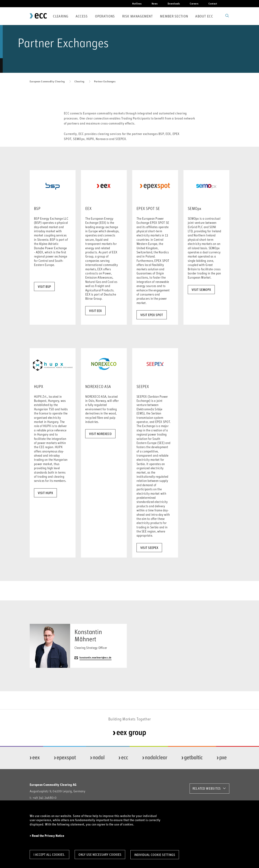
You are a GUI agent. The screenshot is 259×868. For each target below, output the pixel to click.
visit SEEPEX (149, 548)
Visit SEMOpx (201, 290)
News (155, 4)
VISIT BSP (44, 287)
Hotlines (137, 4)
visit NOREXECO (100, 434)
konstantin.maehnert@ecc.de (96, 658)
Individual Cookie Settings (156, 855)
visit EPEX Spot (152, 315)
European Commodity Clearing (47, 81)
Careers (194, 4)
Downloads (174, 4)
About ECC (204, 16)
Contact (213, 4)
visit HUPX (45, 493)
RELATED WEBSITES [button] (207, 788)
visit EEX (95, 311)
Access (82, 16)
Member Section (174, 16)
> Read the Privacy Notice (47, 836)
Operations (105, 16)
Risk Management (138, 16)
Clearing (61, 16)
